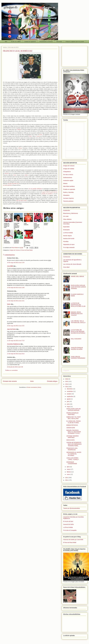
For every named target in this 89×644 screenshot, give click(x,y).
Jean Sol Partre (12, 329)
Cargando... (67, 370)
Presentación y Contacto (46, 42)
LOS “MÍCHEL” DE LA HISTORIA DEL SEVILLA (78, 322)
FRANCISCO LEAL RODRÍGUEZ (72, 449)
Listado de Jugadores (30, 42)
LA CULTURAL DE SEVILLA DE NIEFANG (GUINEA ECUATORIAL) (78, 331)
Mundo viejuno (67, 236)
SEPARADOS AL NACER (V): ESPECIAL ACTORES (74, 454)
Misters (65, 183)
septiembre (70, 396)
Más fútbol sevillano (69, 186)
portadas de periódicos (47, 194)
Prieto (15, 175)
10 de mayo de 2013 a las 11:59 (16, 288)
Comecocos (67, 257)
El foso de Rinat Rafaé (27, 250)
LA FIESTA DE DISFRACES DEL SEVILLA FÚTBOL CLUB (78, 305)
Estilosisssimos (68, 178)
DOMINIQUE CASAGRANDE (72, 463)
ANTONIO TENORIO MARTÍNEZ (73, 437)
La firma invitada (68, 233)
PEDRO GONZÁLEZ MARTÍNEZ (72, 414)
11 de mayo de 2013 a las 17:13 (16, 341)
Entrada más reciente (10, 381)
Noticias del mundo (69, 239)
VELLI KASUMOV (76, 339)
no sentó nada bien (7, 185)
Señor (9, 304)
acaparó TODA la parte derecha (50, 192)
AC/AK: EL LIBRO (16, 42)
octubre (69, 394)
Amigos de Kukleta (69, 169)
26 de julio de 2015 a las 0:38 (15, 367)
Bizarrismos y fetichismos (71, 213)
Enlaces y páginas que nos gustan (75, 42)
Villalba (19, 129)
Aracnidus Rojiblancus (14, 344)
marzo (69, 469)
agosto (69, 399)
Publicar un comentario (11, 370)
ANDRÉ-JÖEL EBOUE (77, 276)
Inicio (32, 381)
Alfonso (20, 148)
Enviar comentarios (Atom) (34, 387)
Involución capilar (68, 180)
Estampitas (66, 230)
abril (68, 467)
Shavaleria (66, 195)
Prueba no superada (69, 189)
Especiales (66, 227)
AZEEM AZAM (71, 428)
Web (6, 42)
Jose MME (10, 266)
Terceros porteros (68, 201)
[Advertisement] (75, 56)
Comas (38, 136)
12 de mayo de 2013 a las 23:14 (16, 354)
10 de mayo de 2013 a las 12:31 (16, 326)
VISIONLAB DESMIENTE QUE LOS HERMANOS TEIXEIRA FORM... (74, 444)
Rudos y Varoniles (68, 192)
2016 (67, 379)
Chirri (30, 136)
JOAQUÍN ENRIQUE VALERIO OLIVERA (77, 348)
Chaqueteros (67, 172)
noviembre (70, 391)
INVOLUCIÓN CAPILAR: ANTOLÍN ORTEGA (74, 410)
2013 (67, 387)
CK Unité (66, 216)
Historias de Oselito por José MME (73, 540)
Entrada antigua (52, 381)
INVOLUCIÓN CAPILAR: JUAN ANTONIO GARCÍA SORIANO (78, 287)
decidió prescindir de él (13, 184)
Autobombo (67, 210)
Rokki (26, 175)
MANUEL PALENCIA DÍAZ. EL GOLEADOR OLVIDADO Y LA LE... (74, 432)
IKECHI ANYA (71, 440)
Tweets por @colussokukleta (71, 508)
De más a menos (68, 175)
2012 (67, 478)
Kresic (41, 135)
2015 (67, 381)
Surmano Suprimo (68, 198)
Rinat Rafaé (15, 248)
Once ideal (66, 267)
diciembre (70, 389)
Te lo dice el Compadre (70, 530)
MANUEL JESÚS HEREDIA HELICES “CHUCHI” (77, 314)
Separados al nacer (69, 244)
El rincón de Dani (68, 521)
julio (68, 401)
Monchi (7, 173)
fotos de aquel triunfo (21, 200)
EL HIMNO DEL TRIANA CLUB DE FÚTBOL (74, 422)
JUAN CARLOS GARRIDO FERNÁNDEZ (78, 357)
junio (68, 404)
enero (69, 474)
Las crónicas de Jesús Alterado (72, 264)
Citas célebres (67, 219)
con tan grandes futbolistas (35, 189)
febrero (69, 472)
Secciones (59, 42)
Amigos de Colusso (15, 250)
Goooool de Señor (69, 524)
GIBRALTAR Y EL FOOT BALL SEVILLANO (74, 418)
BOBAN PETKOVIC (72, 425)
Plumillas (66, 242)
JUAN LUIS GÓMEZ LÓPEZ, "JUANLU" (73, 459)
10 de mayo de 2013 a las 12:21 (16, 301)
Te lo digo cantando (69, 247)
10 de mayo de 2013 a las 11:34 (16, 263)
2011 (67, 480)
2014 (67, 384)
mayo (69, 407)
